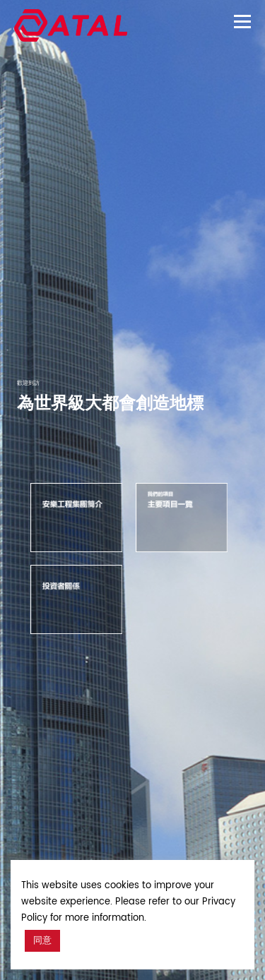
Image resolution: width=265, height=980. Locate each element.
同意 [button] (42, 941)
